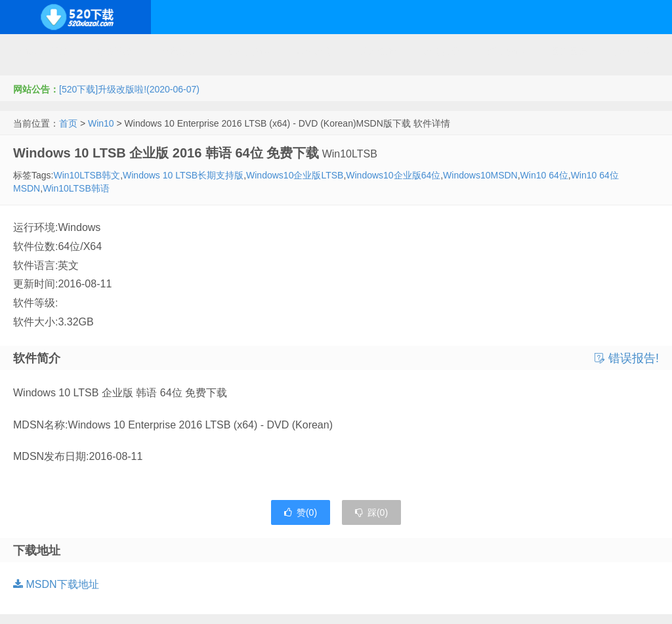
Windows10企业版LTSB (295, 175)
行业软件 (505, 51)
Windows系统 (41, 51)
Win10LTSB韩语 (76, 188)
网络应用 (314, 51)
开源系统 (114, 51)
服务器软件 (246, 51)
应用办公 (442, 51)
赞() (301, 512)
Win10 (101, 123)
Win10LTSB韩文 (87, 175)
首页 (68, 123)
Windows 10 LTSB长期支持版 (183, 175)
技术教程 (378, 51)
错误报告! (627, 358)
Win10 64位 (544, 175)
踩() (371, 512)
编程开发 (178, 51)
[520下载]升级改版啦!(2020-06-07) (129, 89)
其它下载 (633, 51)
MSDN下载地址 (56, 584)
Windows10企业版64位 (393, 175)
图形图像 (569, 51)
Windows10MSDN (480, 175)
